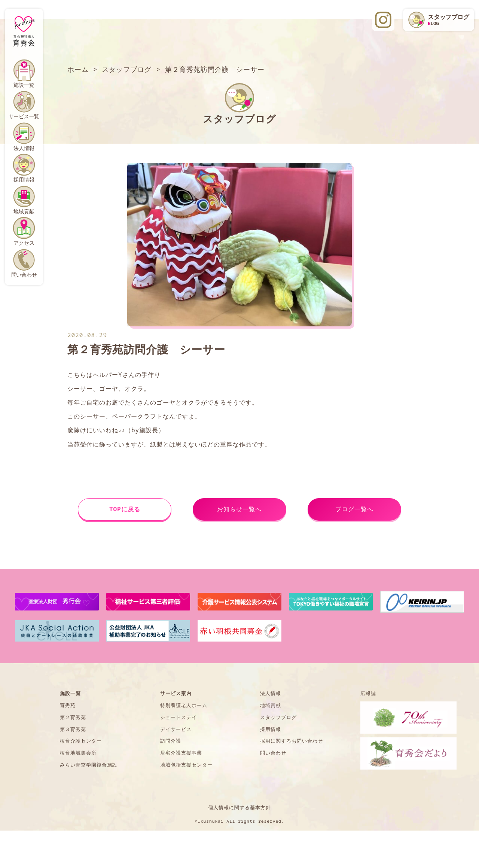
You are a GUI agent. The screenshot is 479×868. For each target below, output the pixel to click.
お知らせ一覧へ (239, 509)
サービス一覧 (24, 116)
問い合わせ (24, 275)
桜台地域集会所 (78, 753)
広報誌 (368, 693)
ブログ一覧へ (354, 509)
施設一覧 (24, 85)
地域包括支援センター (186, 765)
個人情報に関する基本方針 (239, 807)
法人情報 (24, 148)
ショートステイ (179, 717)
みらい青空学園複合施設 (89, 765)
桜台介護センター (81, 741)
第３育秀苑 (73, 729)
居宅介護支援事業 (181, 753)
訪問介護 (171, 741)
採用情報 (24, 179)
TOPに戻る (125, 509)
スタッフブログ (278, 717)
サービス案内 (176, 693)
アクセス (24, 243)
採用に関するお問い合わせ (292, 741)
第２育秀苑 (73, 717)
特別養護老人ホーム (184, 705)
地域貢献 (24, 211)
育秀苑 (68, 705)
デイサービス (176, 729)
